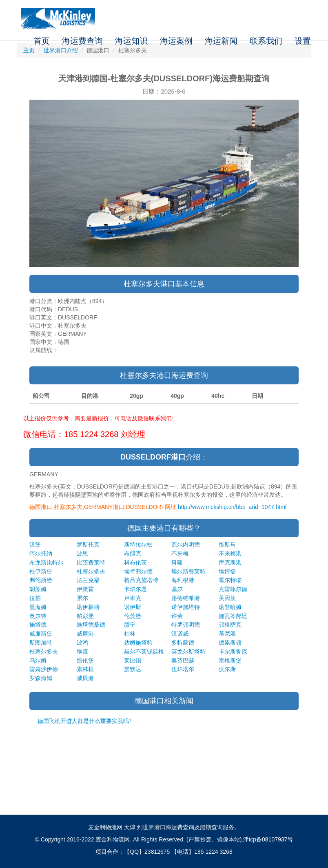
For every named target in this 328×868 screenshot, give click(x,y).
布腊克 (133, 553)
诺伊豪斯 (88, 607)
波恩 (82, 553)
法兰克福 (88, 580)
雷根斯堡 (230, 660)
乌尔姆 (38, 660)
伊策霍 (85, 589)
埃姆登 (227, 571)
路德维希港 (186, 598)
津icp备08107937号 (268, 839)
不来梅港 (230, 553)
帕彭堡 (85, 616)
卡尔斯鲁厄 (233, 652)
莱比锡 (133, 660)
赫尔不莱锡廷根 (144, 652)
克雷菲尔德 (233, 589)
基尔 (177, 589)
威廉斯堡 (41, 634)
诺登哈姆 (230, 607)
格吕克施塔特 (141, 580)
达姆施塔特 (138, 643)
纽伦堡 (85, 660)
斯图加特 (41, 643)
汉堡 (35, 544)
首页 (42, 41)
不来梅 (180, 553)
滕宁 (130, 625)
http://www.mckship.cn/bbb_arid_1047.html (232, 507)
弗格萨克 (230, 625)
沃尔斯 (227, 669)
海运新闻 (221, 41)
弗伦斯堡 (41, 580)
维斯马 (227, 544)
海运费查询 (82, 41)
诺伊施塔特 (186, 607)
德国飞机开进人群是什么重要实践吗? (84, 721)
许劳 (177, 616)
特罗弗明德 (186, 625)
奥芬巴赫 (183, 660)
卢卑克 (133, 598)
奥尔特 (38, 616)
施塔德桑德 (91, 625)
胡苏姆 (38, 589)
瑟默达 (133, 669)
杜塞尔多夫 (91, 571)
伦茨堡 (133, 616)
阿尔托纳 (41, 553)
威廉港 (85, 634)
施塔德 (38, 625)
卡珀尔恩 (135, 589)
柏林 (130, 634)
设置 (303, 41)
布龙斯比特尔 (47, 562)
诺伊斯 (133, 607)
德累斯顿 (230, 643)
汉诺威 (180, 634)
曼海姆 (38, 607)
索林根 (85, 669)
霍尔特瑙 (230, 580)
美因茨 (227, 598)
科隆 (177, 562)
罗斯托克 (88, 544)
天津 (130, 827)
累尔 (82, 598)
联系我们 (266, 41)
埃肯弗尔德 (138, 571)
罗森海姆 (41, 678)
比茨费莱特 (91, 562)
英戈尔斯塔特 (188, 652)
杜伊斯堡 (41, 571)
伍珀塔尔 (183, 669)
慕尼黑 (227, 634)
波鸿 (82, 643)
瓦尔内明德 (186, 544)
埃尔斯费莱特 (188, 571)
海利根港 (183, 580)
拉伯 (35, 598)
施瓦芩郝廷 (233, 616)
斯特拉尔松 (138, 544)
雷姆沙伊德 (44, 669)
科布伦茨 (135, 562)
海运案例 (176, 41)
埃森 (82, 652)
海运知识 (131, 41)
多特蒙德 (183, 643)
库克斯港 (230, 562)
